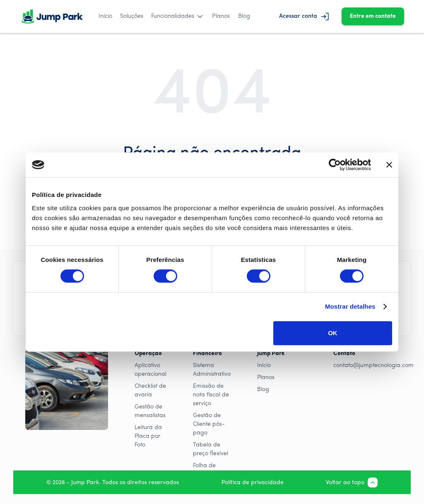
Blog (244, 16)
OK (333, 333)
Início (105, 16)
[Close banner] (389, 165)
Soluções (132, 16)
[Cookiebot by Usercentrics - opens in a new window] (335, 165)
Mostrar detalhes (350, 306)
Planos (221, 16)
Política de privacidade (253, 483)
